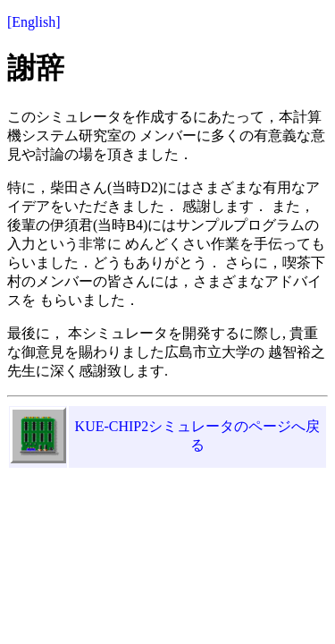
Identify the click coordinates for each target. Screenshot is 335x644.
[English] (34, 22)
